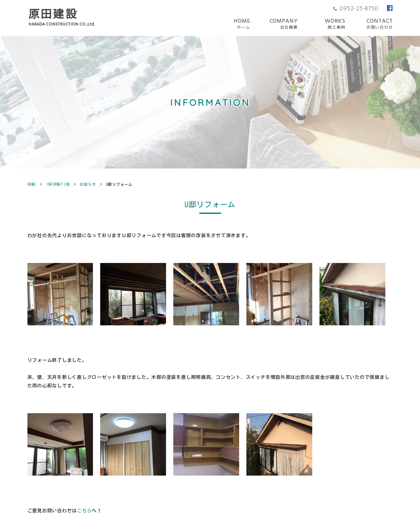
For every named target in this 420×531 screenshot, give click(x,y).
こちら (84, 511)
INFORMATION (58, 184)
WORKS (335, 24)
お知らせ (88, 184)
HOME (242, 24)
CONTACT (380, 24)
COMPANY (284, 24)
